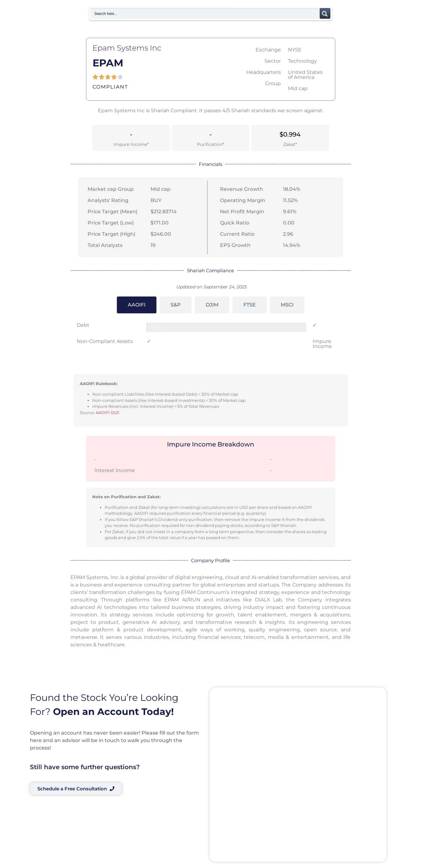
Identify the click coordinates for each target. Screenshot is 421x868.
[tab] (137, 305)
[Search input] (206, 13)
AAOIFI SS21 (108, 412)
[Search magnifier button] (325, 13)
